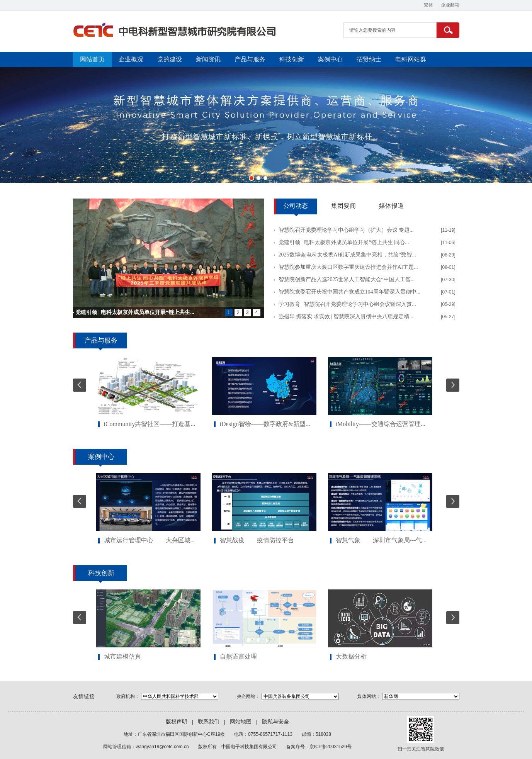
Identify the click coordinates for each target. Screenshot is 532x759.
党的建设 (170, 59)
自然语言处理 (238, 656)
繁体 (428, 5)
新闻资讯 (208, 59)
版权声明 (177, 722)
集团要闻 (343, 206)
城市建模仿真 (122, 656)
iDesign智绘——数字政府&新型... (265, 424)
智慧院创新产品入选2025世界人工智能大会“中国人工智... (347, 279)
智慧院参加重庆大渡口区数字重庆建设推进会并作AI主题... (348, 267)
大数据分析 (351, 656)
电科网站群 (411, 59)
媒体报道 (391, 206)
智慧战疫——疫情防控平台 (257, 540)
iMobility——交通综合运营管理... (381, 424)
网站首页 (92, 59)
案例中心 (330, 59)
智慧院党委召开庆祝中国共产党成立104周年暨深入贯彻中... (350, 292)
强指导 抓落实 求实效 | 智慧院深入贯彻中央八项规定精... (346, 317)
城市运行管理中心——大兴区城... (150, 540)
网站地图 (241, 722)
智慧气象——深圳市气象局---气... (381, 540)
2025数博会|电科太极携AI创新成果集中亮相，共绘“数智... (347, 255)
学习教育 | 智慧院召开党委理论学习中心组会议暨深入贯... (347, 304)
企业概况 (131, 59)
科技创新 (292, 59)
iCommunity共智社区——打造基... (150, 424)
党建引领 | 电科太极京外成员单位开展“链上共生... (135, 312)
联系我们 (209, 722)
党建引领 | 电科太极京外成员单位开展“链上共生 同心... (344, 242)
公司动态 (296, 206)
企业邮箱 (450, 5)
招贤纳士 (369, 59)
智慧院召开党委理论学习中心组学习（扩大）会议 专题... (346, 230)
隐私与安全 (275, 722)
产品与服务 (250, 59)
